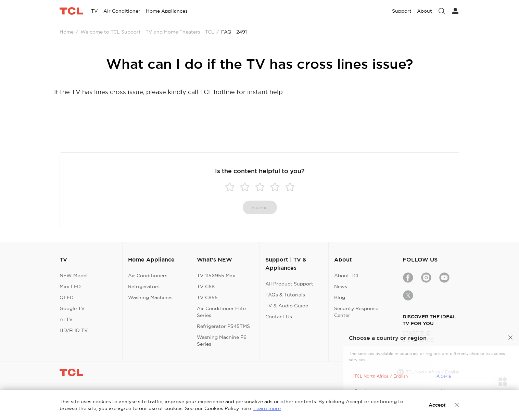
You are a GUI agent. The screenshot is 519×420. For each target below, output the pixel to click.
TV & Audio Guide (287, 306)
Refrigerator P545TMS (223, 326)
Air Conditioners (148, 276)
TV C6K (206, 287)
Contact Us (279, 317)
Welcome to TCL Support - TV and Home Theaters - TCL (147, 32)
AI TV (66, 319)
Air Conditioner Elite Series (221, 312)
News (341, 287)
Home (67, 32)
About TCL (347, 276)
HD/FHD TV (74, 330)
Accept (437, 405)
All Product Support (289, 284)
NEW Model (74, 276)
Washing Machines (150, 297)
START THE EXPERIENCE (418, 336)
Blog (340, 297)
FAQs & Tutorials (285, 295)
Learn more (267, 408)
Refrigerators (144, 287)
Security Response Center (356, 312)
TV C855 (207, 297)
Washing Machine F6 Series (222, 341)
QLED (67, 297)
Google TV (72, 308)
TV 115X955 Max (216, 276)
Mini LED (70, 287)
